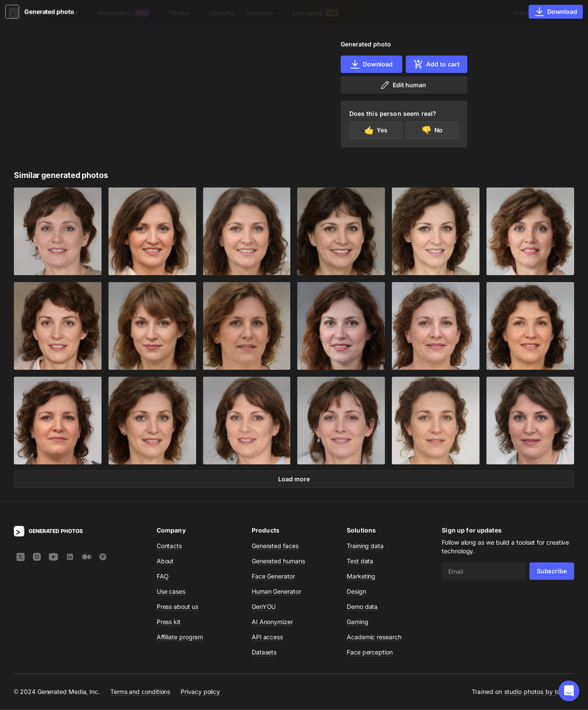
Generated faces (275, 547)
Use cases (315, 13)
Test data (360, 562)
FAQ (163, 577)
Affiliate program (180, 638)
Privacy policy (200, 692)
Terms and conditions (140, 692)
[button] (569, 691)
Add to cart (436, 64)
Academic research (374, 638)
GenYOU (264, 607)
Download (371, 64)
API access (267, 638)
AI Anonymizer (272, 623)
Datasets (222, 13)
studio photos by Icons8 (539, 692)
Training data (365, 547)
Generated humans (278, 562)
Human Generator (276, 592)
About (165, 562)
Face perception (370, 653)
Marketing (361, 577)
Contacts (169, 547)
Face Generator (273, 577)
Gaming (358, 623)
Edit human (403, 85)
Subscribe (552, 572)
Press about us (177, 607)
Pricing (524, 13)
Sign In (562, 13)
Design (356, 592)
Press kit (169, 623)
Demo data (362, 607)
